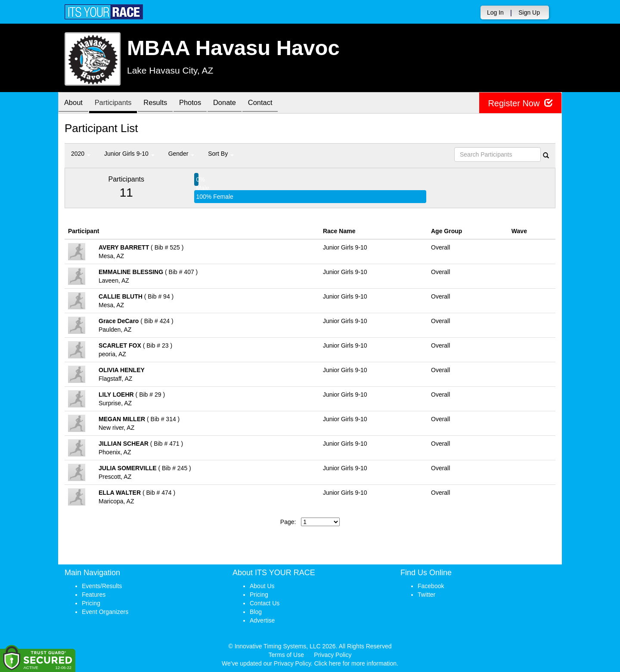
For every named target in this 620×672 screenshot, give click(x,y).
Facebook (431, 586)
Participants (117, 103)
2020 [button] (81, 154)
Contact (273, 103)
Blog (256, 612)
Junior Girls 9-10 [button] (129, 154)
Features (94, 595)
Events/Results (102, 586)
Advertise (262, 620)
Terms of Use (286, 655)
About (74, 103)
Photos (198, 103)
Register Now (520, 103)
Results (161, 103)
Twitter (426, 595)
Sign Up (529, 12)
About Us (262, 586)
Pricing (91, 603)
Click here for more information (355, 663)
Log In (495, 12)
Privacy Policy (333, 655)
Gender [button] (181, 154)
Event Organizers (105, 612)
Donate (235, 103)
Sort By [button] (221, 154)
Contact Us (265, 603)
